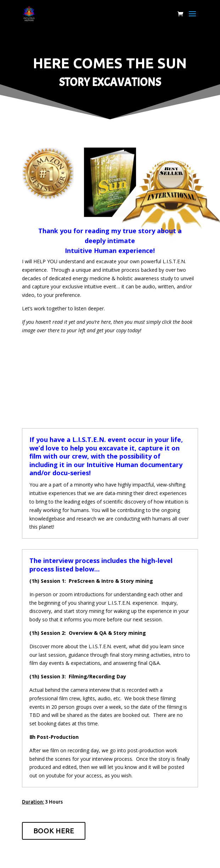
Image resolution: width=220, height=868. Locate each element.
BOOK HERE (54, 831)
